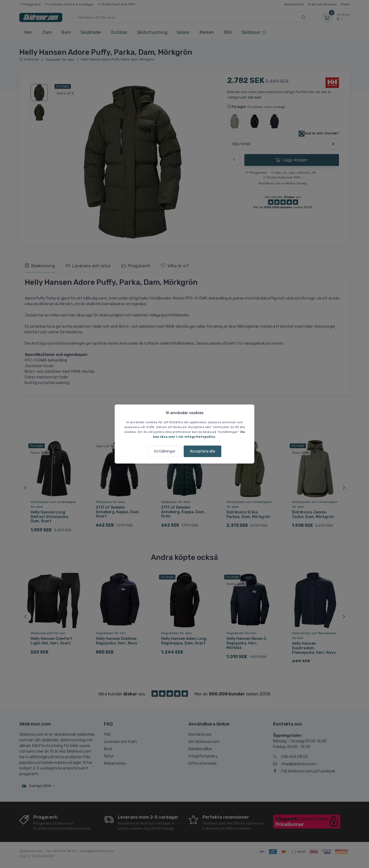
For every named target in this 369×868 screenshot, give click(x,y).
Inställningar (165, 451)
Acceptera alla (202, 451)
